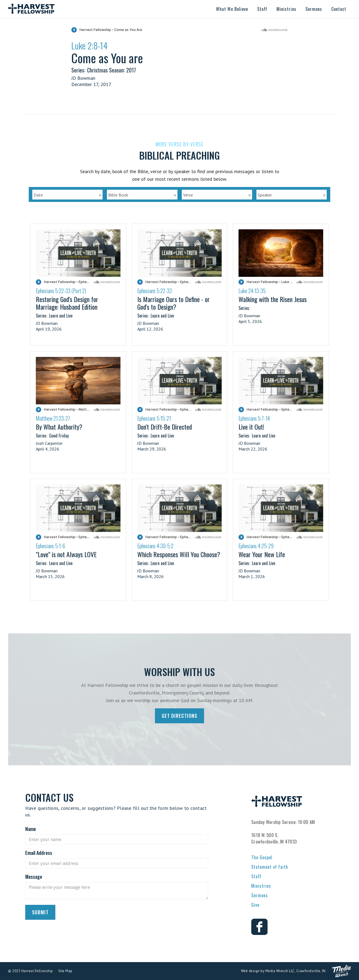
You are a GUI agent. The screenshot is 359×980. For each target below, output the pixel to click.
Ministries (261, 886)
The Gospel (262, 857)
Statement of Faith (270, 867)
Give (255, 905)
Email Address (39, 853)
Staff (256, 876)
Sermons (260, 895)
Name (31, 829)
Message (34, 877)
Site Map (65, 971)
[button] (232, 9)
